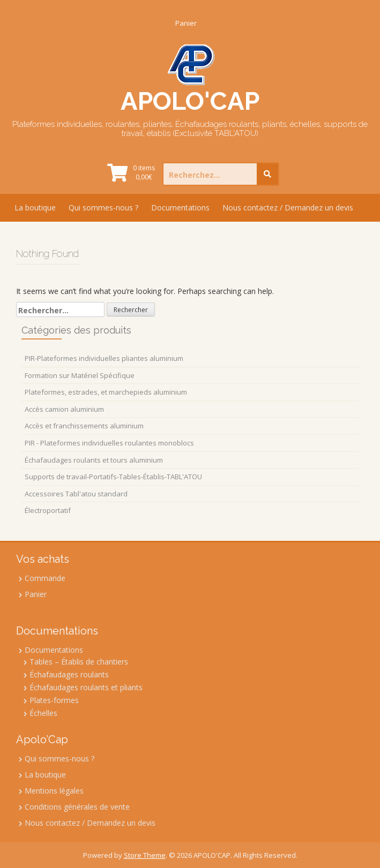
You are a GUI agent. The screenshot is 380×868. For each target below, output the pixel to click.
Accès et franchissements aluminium (84, 426)
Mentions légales (54, 791)
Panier (186, 23)
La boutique (35, 207)
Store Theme (145, 855)
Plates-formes (54, 700)
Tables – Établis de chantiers (79, 662)
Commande (45, 578)
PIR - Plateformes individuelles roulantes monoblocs (109, 443)
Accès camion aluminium (64, 409)
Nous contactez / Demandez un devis (288, 207)
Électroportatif (48, 510)
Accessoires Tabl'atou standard (76, 494)
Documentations (180, 207)
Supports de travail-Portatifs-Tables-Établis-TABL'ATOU (113, 477)
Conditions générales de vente (77, 807)
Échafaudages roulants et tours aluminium (94, 460)
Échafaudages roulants (69, 674)
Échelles (43, 713)
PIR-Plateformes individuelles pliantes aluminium (104, 358)
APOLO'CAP (190, 101)
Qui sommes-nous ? (103, 207)
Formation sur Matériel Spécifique (80, 375)
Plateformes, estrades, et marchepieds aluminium (106, 392)
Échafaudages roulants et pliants (86, 687)
